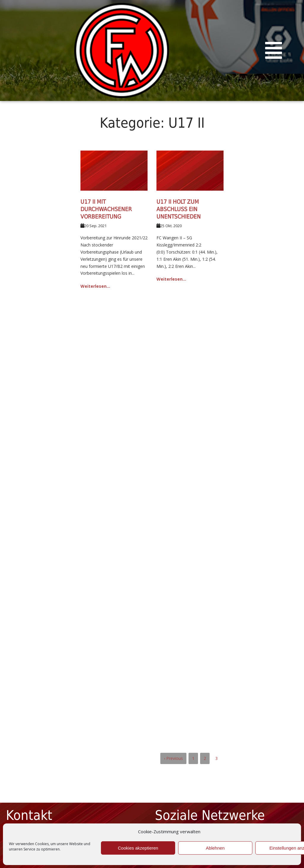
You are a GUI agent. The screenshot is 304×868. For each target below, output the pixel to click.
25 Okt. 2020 (171, 226)
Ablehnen (215, 848)
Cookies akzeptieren (138, 848)
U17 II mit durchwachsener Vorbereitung (106, 209)
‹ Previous (173, 758)
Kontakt (29, 815)
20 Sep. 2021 (95, 226)
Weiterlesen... (95, 286)
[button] (274, 51)
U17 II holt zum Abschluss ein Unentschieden (179, 209)
